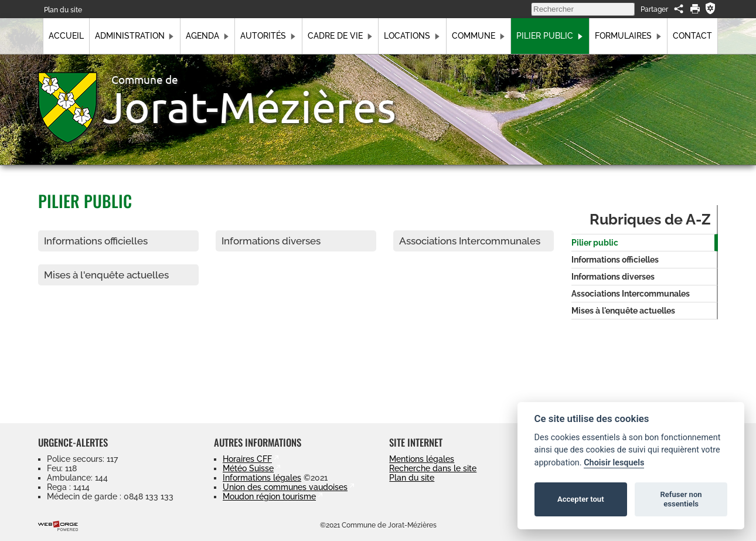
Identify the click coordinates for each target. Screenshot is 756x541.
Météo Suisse (248, 468)
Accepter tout (581, 499)
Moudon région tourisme (269, 496)
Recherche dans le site (433, 468)
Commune (479, 36)
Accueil (66, 36)
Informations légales (262, 478)
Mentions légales (422, 459)
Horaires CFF (247, 459)
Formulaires (628, 36)
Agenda (207, 36)
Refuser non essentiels (681, 499)
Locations (412, 36)
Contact (692, 36)
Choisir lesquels (614, 463)
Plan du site (63, 10)
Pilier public (550, 36)
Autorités (268, 36)
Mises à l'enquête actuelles (106, 275)
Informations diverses (271, 241)
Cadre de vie (340, 36)
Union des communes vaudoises (285, 487)
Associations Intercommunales (470, 241)
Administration (135, 36)
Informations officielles (96, 241)
